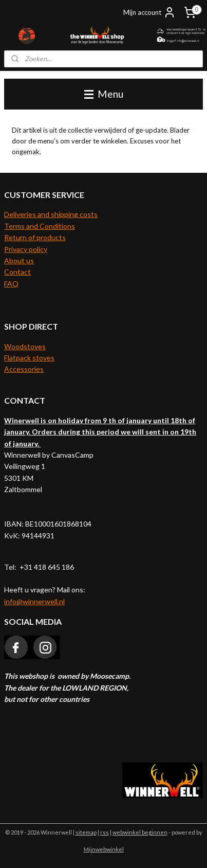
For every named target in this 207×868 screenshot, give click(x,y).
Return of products (35, 237)
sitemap (86, 832)
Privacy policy (26, 249)
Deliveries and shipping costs (51, 214)
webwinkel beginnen (140, 832)
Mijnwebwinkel (104, 849)
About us (19, 260)
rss (105, 832)
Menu (104, 94)
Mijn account (149, 12)
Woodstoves (25, 346)
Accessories (24, 369)
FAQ (11, 284)
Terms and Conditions (40, 226)
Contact (17, 272)
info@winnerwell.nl (34, 601)
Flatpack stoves (29, 358)
